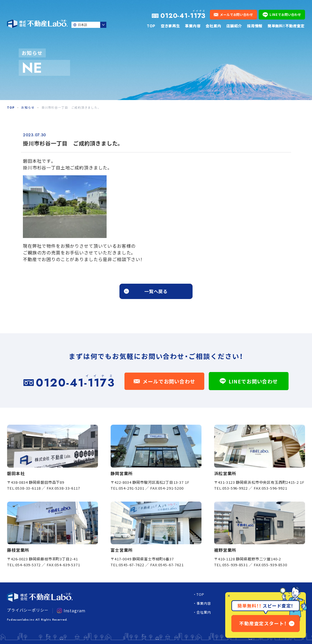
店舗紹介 (234, 26)
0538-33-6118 (28, 488)
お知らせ (28, 107)
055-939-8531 (235, 565)
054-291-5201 (131, 488)
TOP (151, 26)
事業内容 (193, 26)
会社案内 (213, 26)
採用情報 (255, 26)
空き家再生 (170, 26)
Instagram (71, 611)
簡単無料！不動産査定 (286, 26)
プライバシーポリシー (28, 610)
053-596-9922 (235, 488)
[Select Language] (89, 25)
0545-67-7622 (131, 565)
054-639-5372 (28, 565)
